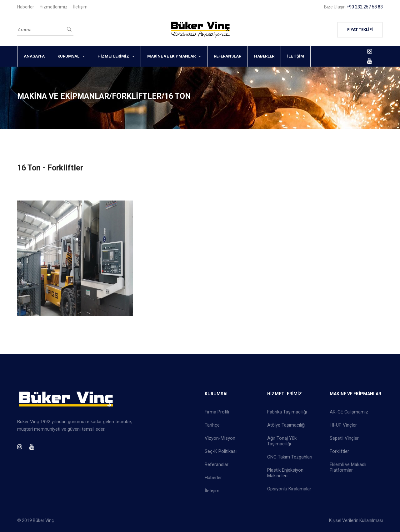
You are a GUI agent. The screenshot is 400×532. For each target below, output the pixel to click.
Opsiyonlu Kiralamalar (289, 489)
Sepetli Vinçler (344, 438)
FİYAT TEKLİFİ (360, 30)
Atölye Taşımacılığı (286, 425)
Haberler (26, 7)
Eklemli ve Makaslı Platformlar (348, 467)
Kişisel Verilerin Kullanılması (356, 520)
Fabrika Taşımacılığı (287, 412)
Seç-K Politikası (221, 451)
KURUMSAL (68, 56)
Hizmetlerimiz (54, 7)
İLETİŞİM (296, 56)
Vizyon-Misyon (220, 438)
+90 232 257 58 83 (365, 7)
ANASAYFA (34, 56)
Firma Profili (217, 412)
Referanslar (217, 464)
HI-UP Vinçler (343, 425)
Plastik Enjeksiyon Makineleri (285, 473)
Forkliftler (339, 451)
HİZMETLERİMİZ (113, 56)
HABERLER (264, 56)
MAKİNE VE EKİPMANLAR (171, 56)
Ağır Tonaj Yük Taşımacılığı (282, 441)
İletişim (80, 7)
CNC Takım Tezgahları (290, 457)
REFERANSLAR (227, 56)
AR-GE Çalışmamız (349, 412)
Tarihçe (212, 425)
